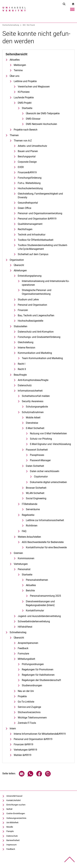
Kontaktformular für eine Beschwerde (46, 547)
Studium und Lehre (28, 300)
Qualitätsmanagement (30, 224)
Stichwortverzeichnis (29, 712)
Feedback (23, 648)
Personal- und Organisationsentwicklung (40, 213)
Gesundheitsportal (28, 203)
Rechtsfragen (25, 229)
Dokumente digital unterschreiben (48, 482)
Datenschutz (25, 385)
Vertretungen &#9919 (25, 750)
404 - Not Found (29, 25)
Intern (13, 729)
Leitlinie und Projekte (25, 81)
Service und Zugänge (29, 707)
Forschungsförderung (30, 178)
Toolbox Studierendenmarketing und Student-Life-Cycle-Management (43, 247)
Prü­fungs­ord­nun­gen (33, 664)
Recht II (22, 369)
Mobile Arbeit (33, 418)
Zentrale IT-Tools (27, 723)
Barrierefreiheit (13, 840)
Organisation (17, 260)
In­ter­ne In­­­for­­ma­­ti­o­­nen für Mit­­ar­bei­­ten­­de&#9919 (40, 734)
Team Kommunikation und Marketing (42, 358)
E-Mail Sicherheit (35, 428)
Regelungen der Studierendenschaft (41, 680)
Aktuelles (15, 60)
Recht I (22, 364)
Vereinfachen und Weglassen (34, 87)
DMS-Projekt (25, 103)
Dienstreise (32, 423)
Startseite (27, 108)
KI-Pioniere (24, 92)
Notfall (9, 809)
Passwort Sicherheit (37, 450)
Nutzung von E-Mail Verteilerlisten (48, 433)
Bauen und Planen (28, 151)
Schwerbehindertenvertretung (34, 621)
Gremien (18, 553)
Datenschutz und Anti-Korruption (36, 332)
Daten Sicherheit (35, 466)
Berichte (30, 591)
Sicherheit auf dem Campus (33, 254)
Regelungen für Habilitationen (38, 675)
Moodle (10, 827)
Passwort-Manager (40, 460)
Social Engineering (36, 498)
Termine (18, 70)
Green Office (24, 208)
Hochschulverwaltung (11, 25)
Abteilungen (20, 270)
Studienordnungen (32, 685)
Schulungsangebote (37, 407)
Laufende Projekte (24, 97)
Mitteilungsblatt (26, 659)
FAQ (24, 531)
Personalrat (24, 569)
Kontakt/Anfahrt (13, 800)
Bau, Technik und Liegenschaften (36, 315)
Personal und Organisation (32, 305)
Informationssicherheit (30, 391)
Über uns (14, 76)
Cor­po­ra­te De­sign (27, 162)
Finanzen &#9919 (23, 744)
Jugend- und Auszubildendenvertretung (39, 616)
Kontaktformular (35, 610)
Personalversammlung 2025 (45, 596)
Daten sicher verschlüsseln (45, 471)
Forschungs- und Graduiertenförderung (39, 337)
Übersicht (19, 265)
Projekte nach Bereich (26, 130)
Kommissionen (26, 558)
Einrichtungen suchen (16, 805)
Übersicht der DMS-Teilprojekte (43, 113)
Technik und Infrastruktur (32, 235)
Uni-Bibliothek (12, 822)
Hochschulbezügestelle (30, 321)
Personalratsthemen (37, 580)
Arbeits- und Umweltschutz (32, 146)
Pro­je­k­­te (22, 696)
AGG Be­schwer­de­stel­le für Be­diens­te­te (43, 542)
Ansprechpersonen (28, 643)
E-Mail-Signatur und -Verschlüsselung (50, 444)
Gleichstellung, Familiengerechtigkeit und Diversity (40, 196)
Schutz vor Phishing (41, 439)
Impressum (11, 845)
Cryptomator (41, 477)
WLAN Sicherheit (35, 493)
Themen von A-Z (23, 141)
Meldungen (20, 65)
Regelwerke (28, 515)
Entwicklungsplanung (30, 276)
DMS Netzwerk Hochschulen (41, 124)
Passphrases (37, 455)
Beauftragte (20, 375)
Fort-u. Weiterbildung (29, 183)
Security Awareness (33, 401)
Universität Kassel (14, 796)
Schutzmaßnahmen (33, 412)
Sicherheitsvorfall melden (36, 396)
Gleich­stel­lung (26, 342)
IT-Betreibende (30, 504)
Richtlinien (32, 526)
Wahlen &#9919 (23, 755)
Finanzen (23, 310)
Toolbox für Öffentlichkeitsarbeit (36, 240)
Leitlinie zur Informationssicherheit (45, 520)
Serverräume (33, 509)
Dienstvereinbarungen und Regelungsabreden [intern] (40, 603)
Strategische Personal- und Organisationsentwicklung (37, 292)
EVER (21, 167)
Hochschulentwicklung (30, 188)
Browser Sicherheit (36, 488)
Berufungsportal (27, 157)
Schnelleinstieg (18, 632)
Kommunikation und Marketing (35, 353)
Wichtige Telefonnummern (32, 718)
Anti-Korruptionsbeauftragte (33, 380)
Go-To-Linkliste (26, 702)
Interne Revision (26, 348)
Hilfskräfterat (25, 627)
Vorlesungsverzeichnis (16, 818)
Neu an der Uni (26, 691)
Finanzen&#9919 (27, 172)
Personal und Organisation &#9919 (37, 219)
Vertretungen (21, 564)
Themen (14, 135)
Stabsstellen (20, 326)
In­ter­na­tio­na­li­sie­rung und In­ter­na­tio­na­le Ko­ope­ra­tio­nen (46, 283)
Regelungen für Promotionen (38, 669)
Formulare (23, 654)
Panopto (10, 831)
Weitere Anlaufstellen (29, 537)
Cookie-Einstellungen (16, 813)
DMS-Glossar (33, 119)
